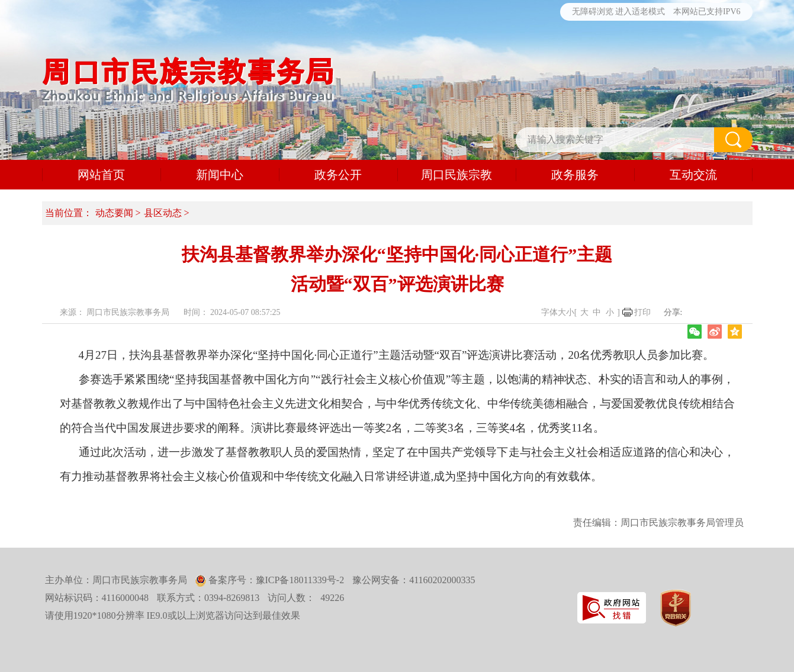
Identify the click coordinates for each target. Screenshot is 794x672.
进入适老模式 (640, 12)
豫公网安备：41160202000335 (414, 580)
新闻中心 (220, 175)
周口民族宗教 (457, 175)
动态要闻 (114, 213)
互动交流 (693, 175)
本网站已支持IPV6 (707, 12)
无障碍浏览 (593, 12)
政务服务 (575, 175)
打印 (642, 312)
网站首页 (101, 175)
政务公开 (338, 175)
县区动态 (163, 213)
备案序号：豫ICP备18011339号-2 (275, 580)
